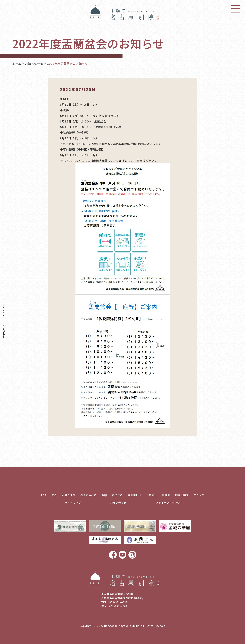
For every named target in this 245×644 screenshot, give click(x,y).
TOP (44, 495)
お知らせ (152, 495)
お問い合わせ (118, 503)
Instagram (4, 311)
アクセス (199, 495)
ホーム (17, 64)
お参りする (69, 495)
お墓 (104, 495)
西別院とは (135, 495)
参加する (117, 495)
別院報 (166, 495)
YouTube (4, 331)
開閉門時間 (182, 495)
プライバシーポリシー (169, 503)
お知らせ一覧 (34, 64)
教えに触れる (89, 495)
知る (54, 495)
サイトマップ (73, 503)
